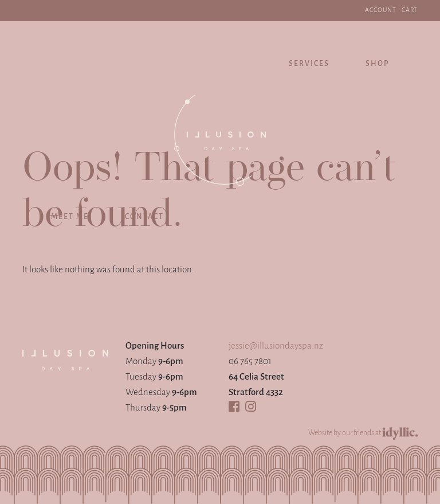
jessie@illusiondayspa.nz (276, 346)
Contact (144, 217)
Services (309, 64)
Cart (410, 10)
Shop (377, 64)
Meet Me (70, 217)
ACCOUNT (381, 10)
